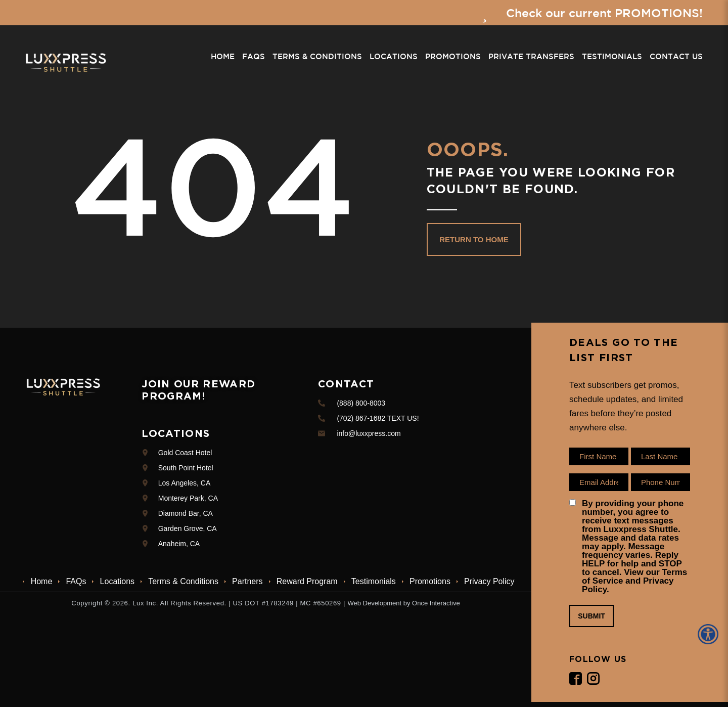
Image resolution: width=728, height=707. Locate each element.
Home (223, 57)
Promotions (453, 57)
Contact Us (676, 57)
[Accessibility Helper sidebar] (710, 634)
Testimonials (612, 57)
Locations (394, 57)
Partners (247, 581)
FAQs (254, 57)
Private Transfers (531, 57)
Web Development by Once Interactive (403, 603)
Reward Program (307, 581)
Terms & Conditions (317, 57)
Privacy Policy (489, 581)
